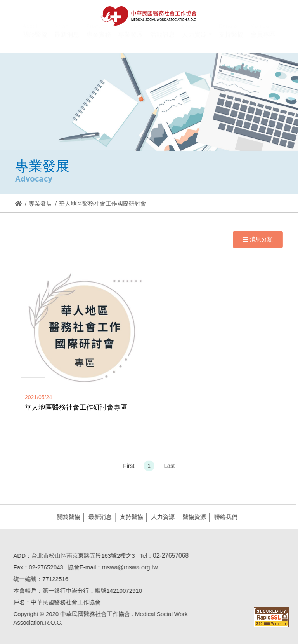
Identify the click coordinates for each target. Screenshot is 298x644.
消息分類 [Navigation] (258, 239)
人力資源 (161, 517)
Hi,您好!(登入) (227, 7)
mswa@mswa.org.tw (128, 567)
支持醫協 (130, 517)
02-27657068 (169, 556)
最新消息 (98, 517)
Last (169, 468)
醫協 (149, 16)
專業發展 (40, 203)
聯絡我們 (224, 517)
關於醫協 (67, 517)
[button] (197, 39)
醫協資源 (192, 517)
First (129, 468)
